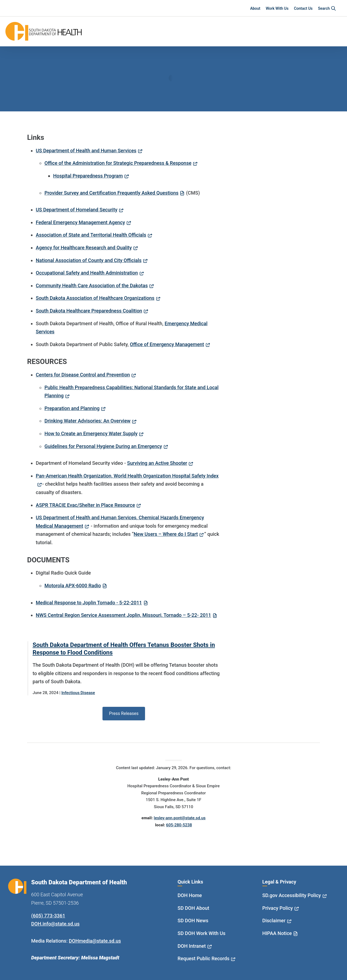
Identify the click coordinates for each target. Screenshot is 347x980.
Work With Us (277, 8)
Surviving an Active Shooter (157, 463)
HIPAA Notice (277, 933)
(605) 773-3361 (48, 916)
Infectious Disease (78, 693)
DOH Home (190, 895)
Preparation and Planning (72, 408)
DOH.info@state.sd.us (55, 924)
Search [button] (327, 8)
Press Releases (124, 713)
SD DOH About (193, 908)
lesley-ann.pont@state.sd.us (180, 818)
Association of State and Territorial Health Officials (91, 235)
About (255, 8)
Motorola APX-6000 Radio (73, 586)
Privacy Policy (278, 908)
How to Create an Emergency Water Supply (91, 433)
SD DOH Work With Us (201, 933)
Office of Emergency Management (167, 344)
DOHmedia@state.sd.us (95, 941)
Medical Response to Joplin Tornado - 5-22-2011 (89, 603)
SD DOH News (193, 921)
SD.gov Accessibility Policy (292, 895)
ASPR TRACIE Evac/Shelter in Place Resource (85, 505)
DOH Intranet (192, 946)
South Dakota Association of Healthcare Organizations (95, 298)
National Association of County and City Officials (89, 260)
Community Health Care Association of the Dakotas (92, 286)
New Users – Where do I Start (166, 534)
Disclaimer (274, 921)
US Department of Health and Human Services (86, 151)
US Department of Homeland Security (77, 210)
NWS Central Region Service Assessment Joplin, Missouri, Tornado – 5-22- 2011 (123, 615)
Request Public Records (203, 958)
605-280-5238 (179, 825)
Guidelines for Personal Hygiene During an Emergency (103, 446)
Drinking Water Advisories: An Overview (87, 421)
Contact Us (303, 8)
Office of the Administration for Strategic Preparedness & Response (118, 163)
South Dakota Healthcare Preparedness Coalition (89, 311)
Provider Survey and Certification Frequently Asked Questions (111, 193)
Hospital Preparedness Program (88, 176)
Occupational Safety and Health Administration (87, 273)
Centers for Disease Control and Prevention (83, 375)
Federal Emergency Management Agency (80, 222)
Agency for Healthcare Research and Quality (84, 248)
